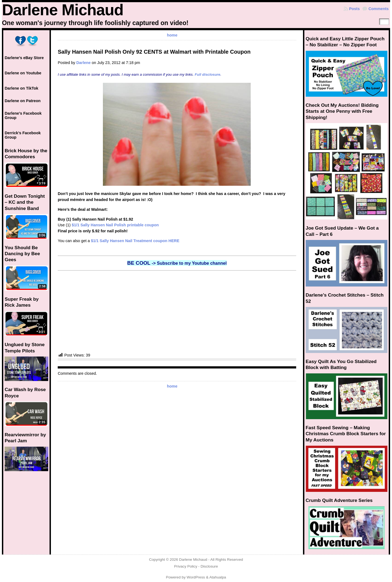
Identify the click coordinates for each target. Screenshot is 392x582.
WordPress (196, 577)
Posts (354, 9)
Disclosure (209, 566)
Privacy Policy (186, 566)
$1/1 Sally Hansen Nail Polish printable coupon (115, 225)
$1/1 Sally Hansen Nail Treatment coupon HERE (135, 241)
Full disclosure (207, 74)
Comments (378, 9)
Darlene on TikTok (21, 88)
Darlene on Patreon (23, 101)
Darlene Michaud (63, 10)
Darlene (83, 63)
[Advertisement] (177, 312)
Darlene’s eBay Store (24, 58)
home (172, 35)
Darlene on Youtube (23, 73)
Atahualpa (218, 577)
